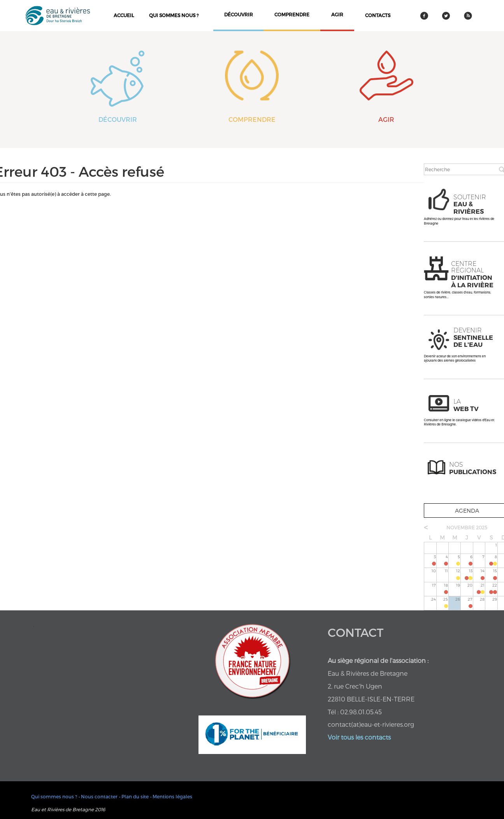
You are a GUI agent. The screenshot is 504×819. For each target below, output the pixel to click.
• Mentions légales (171, 796)
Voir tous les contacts (359, 737)
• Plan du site (134, 796)
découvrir (239, 14)
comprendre (292, 14)
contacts (378, 15)
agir (337, 14)
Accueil (124, 15)
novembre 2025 (467, 527)
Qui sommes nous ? (174, 15)
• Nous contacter (98, 796)
